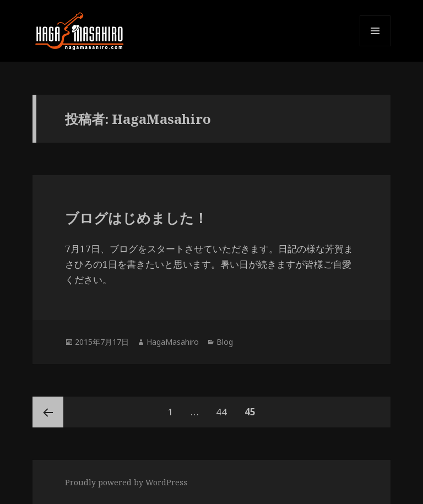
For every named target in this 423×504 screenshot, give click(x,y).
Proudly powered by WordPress (126, 482)
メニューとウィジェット (375, 46)
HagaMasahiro (173, 342)
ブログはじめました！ (136, 218)
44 (221, 412)
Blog (225, 342)
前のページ (48, 412)
